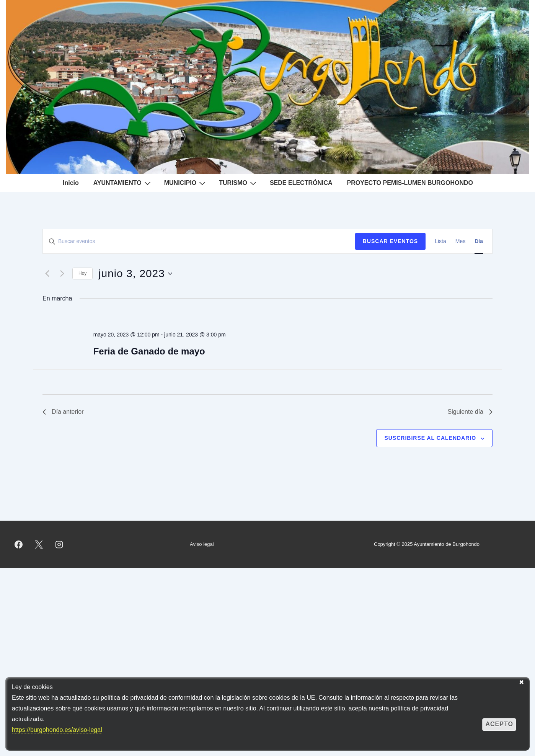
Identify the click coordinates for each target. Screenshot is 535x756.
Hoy (82, 273)
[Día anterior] (47, 274)
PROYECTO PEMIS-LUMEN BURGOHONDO (410, 183)
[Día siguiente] (62, 274)
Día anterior (63, 412)
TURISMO (239, 183)
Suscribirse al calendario (430, 438)
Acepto (499, 724)
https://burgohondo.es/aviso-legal (57, 730)
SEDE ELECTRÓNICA (301, 183)
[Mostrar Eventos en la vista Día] (479, 241)
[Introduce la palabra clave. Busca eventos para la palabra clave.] (199, 241)
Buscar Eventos (390, 241)
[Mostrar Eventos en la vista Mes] (460, 241)
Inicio (71, 183)
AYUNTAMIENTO (123, 183)
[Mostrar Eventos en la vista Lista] (440, 241)
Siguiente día (470, 412)
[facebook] (19, 544)
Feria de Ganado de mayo (149, 351)
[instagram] (59, 544)
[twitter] (39, 544)
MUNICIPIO (186, 183)
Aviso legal (202, 544)
